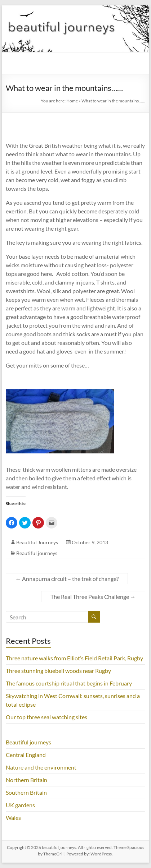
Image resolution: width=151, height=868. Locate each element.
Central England (26, 755)
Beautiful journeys (37, 553)
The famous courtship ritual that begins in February (69, 683)
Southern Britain (26, 792)
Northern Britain (26, 780)
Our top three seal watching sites (46, 717)
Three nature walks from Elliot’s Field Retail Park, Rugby (74, 658)
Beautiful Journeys (37, 542)
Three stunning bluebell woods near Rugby (58, 671)
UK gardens (20, 805)
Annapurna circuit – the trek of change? (67, 579)
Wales (13, 818)
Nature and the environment (41, 767)
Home (72, 101)
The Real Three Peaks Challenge (93, 597)
